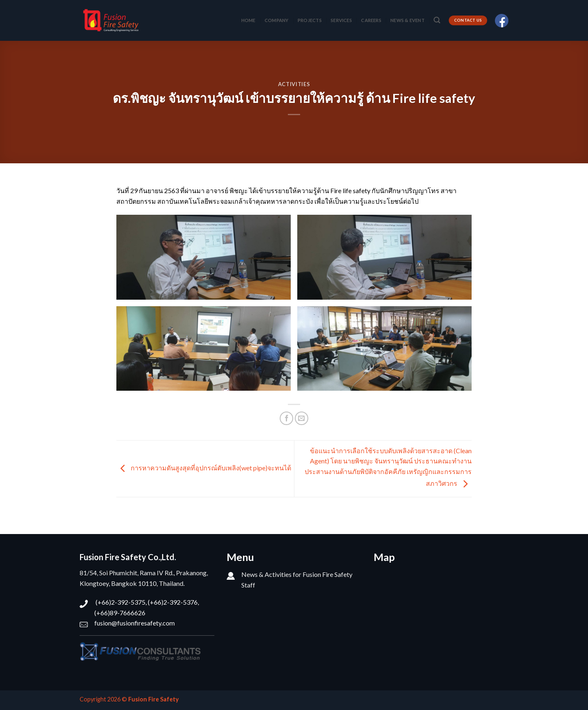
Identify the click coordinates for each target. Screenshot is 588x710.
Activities (294, 84)
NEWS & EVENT (408, 20)
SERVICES (341, 20)
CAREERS (371, 20)
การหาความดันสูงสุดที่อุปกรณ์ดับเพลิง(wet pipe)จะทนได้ (204, 468)
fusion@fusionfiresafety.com (135, 623)
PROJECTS (310, 20)
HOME (248, 20)
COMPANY (277, 20)
